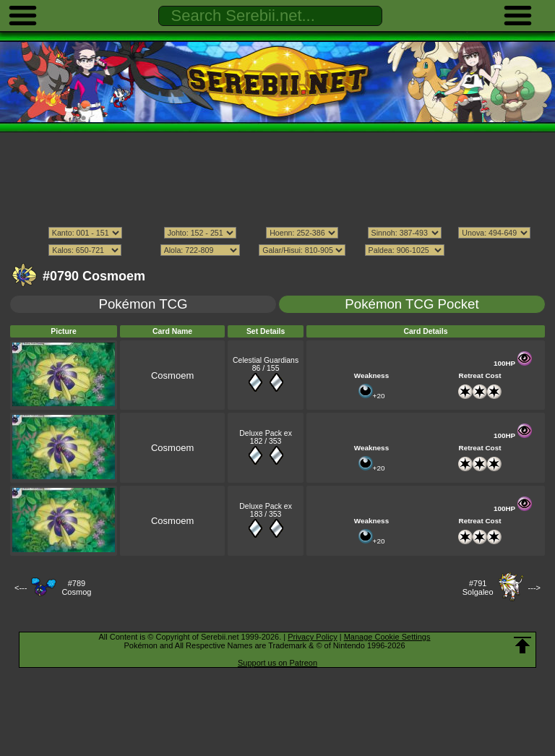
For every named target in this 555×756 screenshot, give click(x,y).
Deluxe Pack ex (266, 433)
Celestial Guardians (266, 360)
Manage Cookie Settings (387, 637)
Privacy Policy (312, 637)
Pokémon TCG (143, 304)
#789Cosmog (76, 588)
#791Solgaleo (478, 588)
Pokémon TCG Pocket (412, 304)
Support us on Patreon (277, 663)
